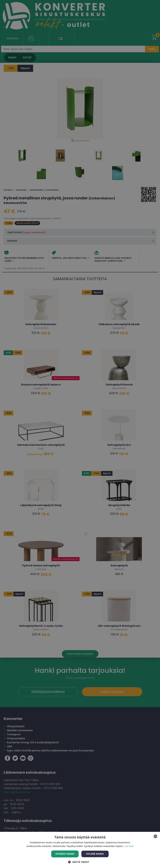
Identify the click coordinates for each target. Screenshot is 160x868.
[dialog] (80, 434)
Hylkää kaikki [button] (95, 854)
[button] (80, 862)
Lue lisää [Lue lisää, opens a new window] (129, 846)
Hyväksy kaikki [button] (65, 854)
